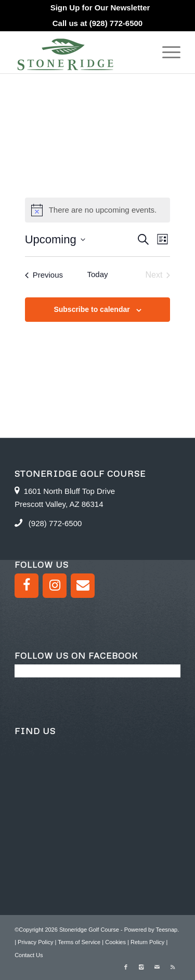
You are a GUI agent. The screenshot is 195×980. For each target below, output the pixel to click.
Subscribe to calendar (92, 309)
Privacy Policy (35, 942)
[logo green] (81, 53)
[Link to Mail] (157, 967)
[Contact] (83, 586)
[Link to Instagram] (141, 967)
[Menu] (166, 53)
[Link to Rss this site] (173, 967)
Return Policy (147, 942)
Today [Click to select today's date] (97, 274)
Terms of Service (79, 942)
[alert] (98, 210)
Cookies (115, 942)
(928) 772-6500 (116, 23)
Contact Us (29, 955)
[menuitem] (100, 8)
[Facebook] (27, 586)
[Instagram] (55, 586)
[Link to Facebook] (126, 967)
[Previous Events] (44, 275)
